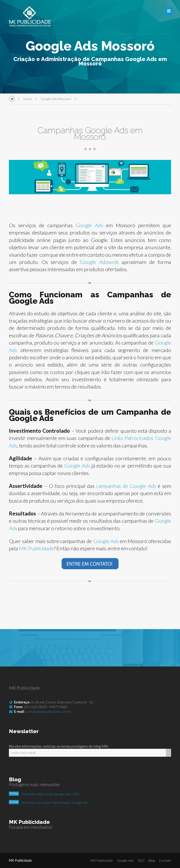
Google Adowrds (99, 262)
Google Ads (89, 225)
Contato (165, 860)
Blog (152, 860)
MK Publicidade (36, 548)
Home (28, 99)
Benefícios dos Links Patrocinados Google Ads (55, 802)
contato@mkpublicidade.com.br (48, 711)
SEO (141, 860)
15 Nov (14, 793)
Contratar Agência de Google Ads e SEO (51, 794)
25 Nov (14, 802)
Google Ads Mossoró (56, 99)
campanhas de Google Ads (126, 486)
